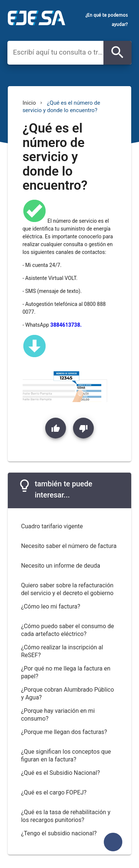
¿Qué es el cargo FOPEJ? (54, 792)
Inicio (29, 103)
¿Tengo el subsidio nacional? (59, 833)
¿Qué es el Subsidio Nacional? (61, 773)
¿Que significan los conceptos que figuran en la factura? (66, 756)
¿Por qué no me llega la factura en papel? (66, 672)
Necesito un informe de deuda (61, 566)
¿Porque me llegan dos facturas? (64, 732)
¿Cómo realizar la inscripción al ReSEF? (62, 651)
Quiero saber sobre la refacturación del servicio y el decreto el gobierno (67, 589)
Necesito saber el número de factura (69, 546)
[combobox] (58, 52)
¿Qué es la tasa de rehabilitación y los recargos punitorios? (66, 816)
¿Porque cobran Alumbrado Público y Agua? (68, 694)
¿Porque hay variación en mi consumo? (58, 715)
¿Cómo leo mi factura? (51, 606)
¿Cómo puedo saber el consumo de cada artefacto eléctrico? (68, 630)
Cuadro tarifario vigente (52, 526)
